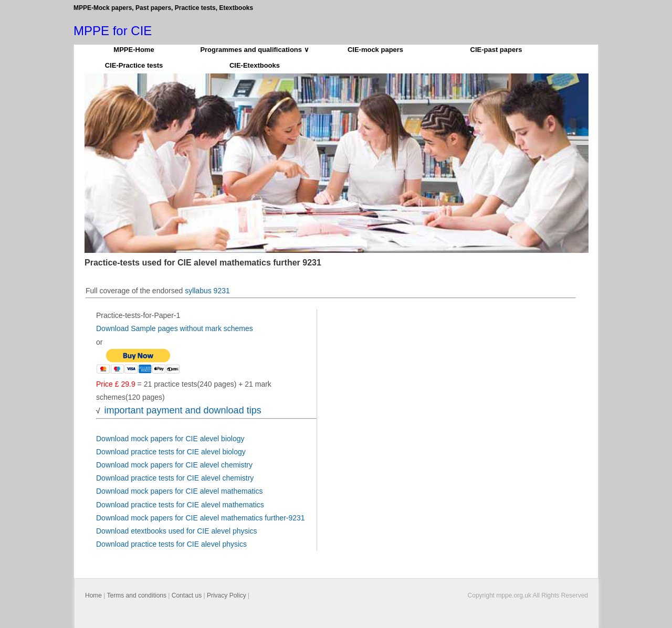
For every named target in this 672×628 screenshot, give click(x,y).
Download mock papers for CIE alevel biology (170, 439)
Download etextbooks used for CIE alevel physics (177, 531)
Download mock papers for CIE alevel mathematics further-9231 (201, 518)
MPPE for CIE (113, 31)
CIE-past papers (496, 50)
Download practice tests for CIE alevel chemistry (175, 478)
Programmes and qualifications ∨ (254, 50)
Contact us (187, 595)
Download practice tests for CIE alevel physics (171, 544)
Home (93, 595)
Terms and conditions (137, 595)
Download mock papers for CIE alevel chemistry (174, 465)
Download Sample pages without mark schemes (175, 328)
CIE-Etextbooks (255, 65)
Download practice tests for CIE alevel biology (171, 452)
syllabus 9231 (207, 291)
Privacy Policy (227, 595)
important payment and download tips (182, 410)
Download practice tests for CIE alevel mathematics (180, 505)
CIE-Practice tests (134, 65)
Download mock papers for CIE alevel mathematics (179, 491)
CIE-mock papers (375, 50)
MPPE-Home (134, 50)
